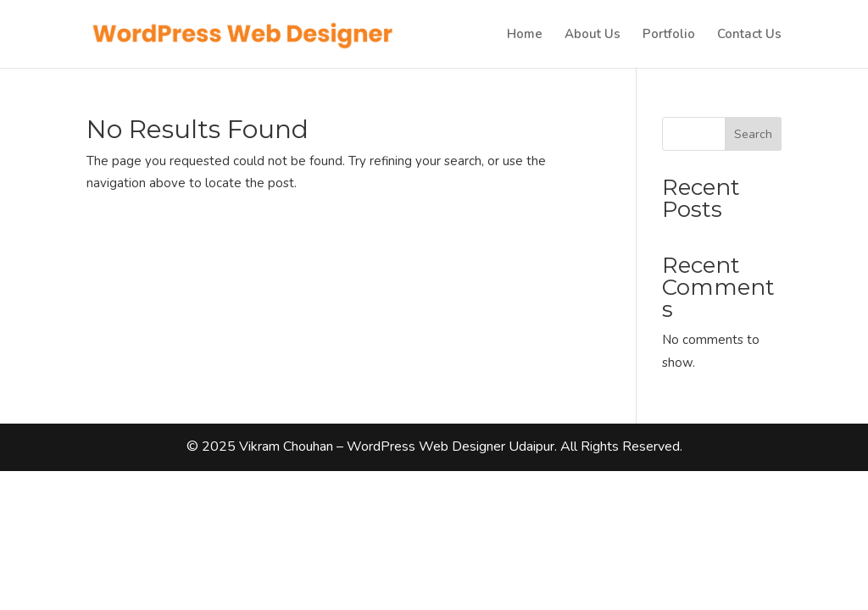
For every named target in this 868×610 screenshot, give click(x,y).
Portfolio (669, 35)
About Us (593, 35)
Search (753, 134)
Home (525, 35)
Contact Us (749, 35)
